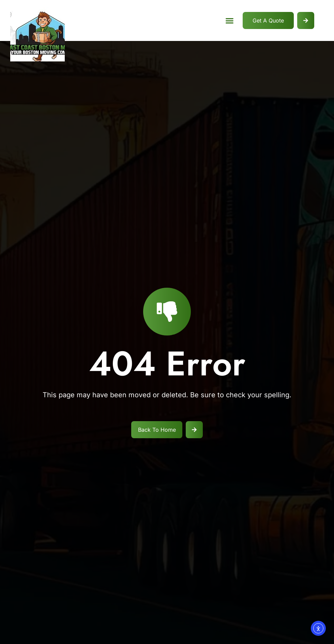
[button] (229, 20)
